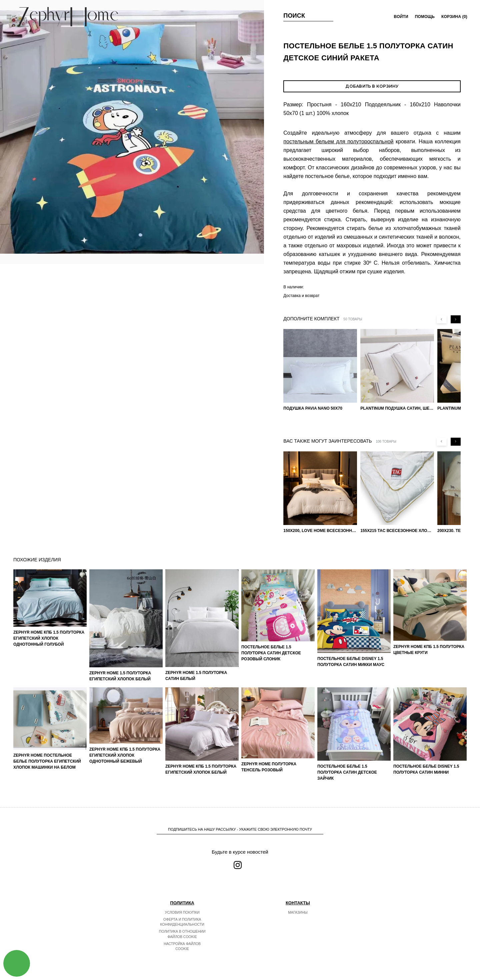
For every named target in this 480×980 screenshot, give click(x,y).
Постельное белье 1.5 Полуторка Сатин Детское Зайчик (347, 772)
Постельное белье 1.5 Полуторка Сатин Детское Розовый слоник (271, 653)
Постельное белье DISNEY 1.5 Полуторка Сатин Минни (426, 769)
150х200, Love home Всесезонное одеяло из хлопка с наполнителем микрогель (320, 531)
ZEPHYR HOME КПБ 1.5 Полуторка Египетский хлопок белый (201, 769)
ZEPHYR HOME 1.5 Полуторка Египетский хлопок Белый (120, 676)
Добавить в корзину (372, 86)
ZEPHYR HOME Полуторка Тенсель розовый (269, 767)
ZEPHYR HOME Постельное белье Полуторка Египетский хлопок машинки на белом (47, 761)
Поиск (294, 16)
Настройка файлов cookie (182, 946)
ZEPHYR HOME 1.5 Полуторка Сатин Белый (196, 676)
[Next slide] (456, 319)
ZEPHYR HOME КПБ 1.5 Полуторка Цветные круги (429, 650)
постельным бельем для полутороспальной (338, 141)
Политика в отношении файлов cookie (182, 934)
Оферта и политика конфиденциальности (182, 922)
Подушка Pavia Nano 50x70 (313, 408)
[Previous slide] (442, 319)
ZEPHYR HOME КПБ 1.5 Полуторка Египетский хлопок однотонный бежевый (125, 755)
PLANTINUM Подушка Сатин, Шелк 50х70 (397, 408)
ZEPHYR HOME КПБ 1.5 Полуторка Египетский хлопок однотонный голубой (49, 638)
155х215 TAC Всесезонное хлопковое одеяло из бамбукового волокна (397, 531)
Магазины (298, 912)
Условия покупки (182, 912)
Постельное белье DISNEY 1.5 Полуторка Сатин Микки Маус (351, 662)
